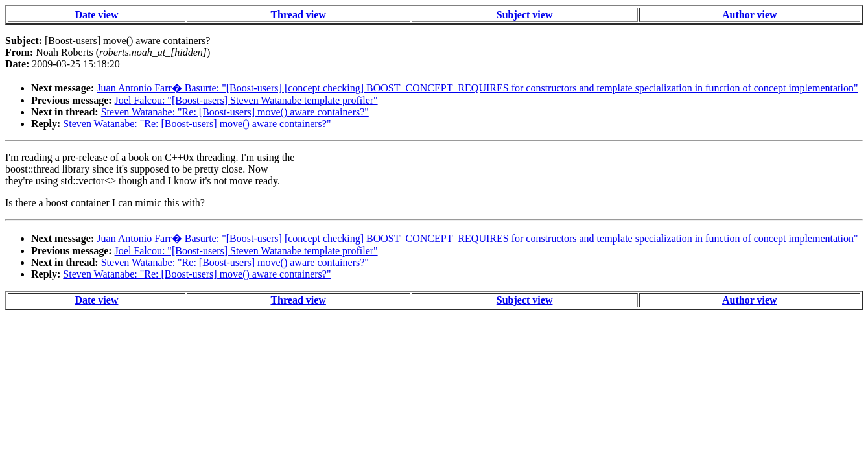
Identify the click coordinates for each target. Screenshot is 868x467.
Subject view (525, 15)
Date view (96, 15)
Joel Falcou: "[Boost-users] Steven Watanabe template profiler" (246, 100)
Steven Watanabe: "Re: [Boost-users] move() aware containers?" (235, 112)
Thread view (298, 15)
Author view (750, 15)
